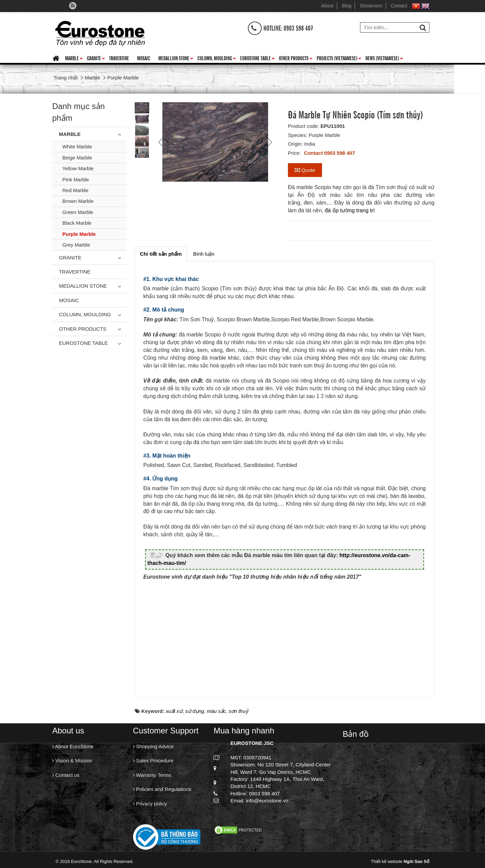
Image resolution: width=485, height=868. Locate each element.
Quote (305, 170)
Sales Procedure (153, 764)
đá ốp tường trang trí (350, 210)
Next (269, 142)
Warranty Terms (152, 779)
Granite (96, 59)
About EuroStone (73, 750)
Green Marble (78, 212)
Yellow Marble (78, 168)
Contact (399, 6)
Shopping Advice (153, 750)
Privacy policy (150, 807)
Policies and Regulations (162, 793)
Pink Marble (76, 179)
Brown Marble (78, 201)
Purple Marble (79, 234)
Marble (74, 59)
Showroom (371, 6)
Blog (347, 6)
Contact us (66, 779)
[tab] (161, 254)
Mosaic (144, 58)
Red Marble (75, 190)
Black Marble (77, 223)
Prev (161, 142)
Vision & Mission (72, 764)
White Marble (77, 147)
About (327, 6)
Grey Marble (76, 245)
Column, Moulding (217, 59)
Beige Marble (77, 158)
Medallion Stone (176, 59)
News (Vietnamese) (384, 59)
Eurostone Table (257, 59)
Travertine (119, 58)
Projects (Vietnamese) (339, 59)
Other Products (296, 59)
